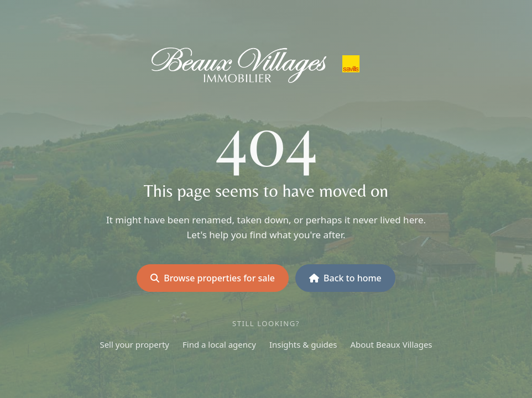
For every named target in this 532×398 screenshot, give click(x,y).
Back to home (345, 278)
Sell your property (134, 344)
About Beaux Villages (391, 344)
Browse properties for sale (213, 278)
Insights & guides (303, 344)
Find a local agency (219, 344)
